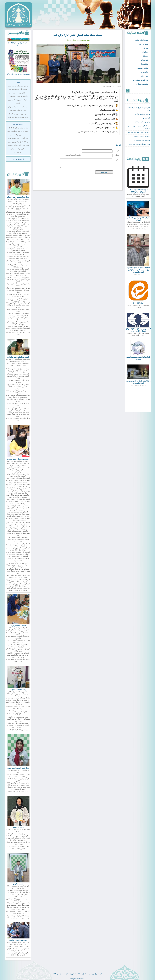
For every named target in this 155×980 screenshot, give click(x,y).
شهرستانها (144, 60)
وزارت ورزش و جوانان (143, 114)
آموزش (146, 48)
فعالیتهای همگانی (142, 84)
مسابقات (145, 52)
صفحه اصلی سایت (142, 40)
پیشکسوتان (144, 64)
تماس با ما (145, 72)
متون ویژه (145, 76)
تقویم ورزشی (143, 44)
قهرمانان (145, 56)
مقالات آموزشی (143, 68)
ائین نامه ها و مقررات (141, 80)
